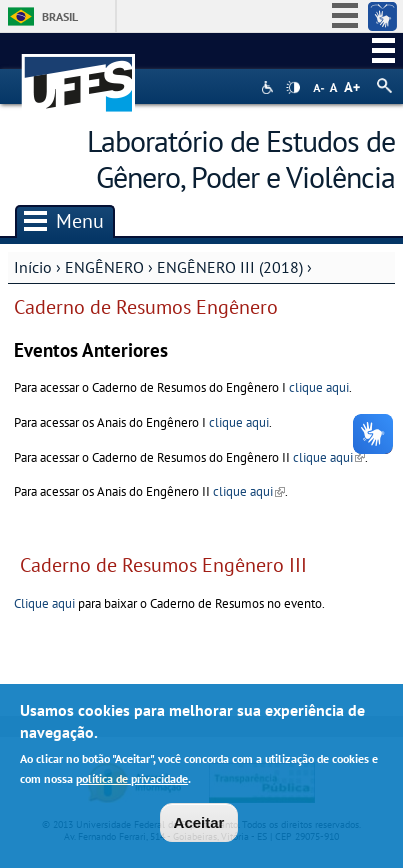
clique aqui (319, 387)
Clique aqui (44, 603)
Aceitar (199, 824)
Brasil (60, 16)
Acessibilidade (269, 87)
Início (33, 267)
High (293, 88)
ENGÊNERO (106, 267)
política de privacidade (132, 780)
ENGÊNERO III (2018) (230, 267)
